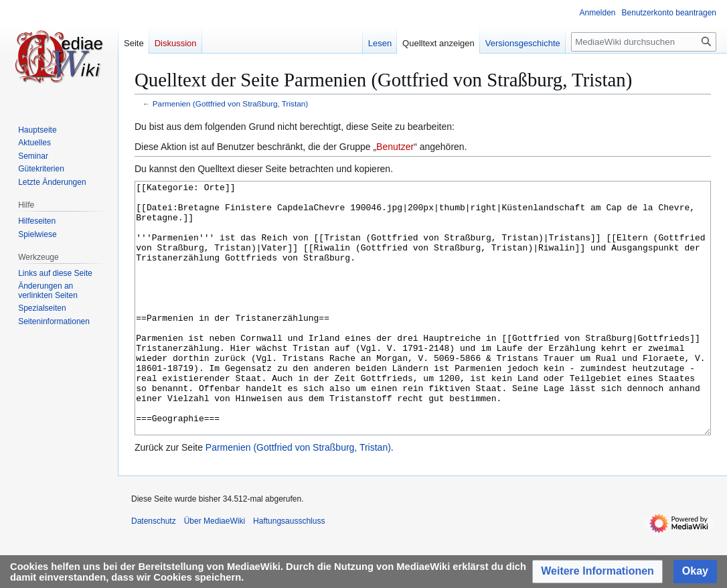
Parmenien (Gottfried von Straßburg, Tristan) (230, 103)
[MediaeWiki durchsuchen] (644, 42)
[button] (597, 572)
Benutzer (395, 147)
